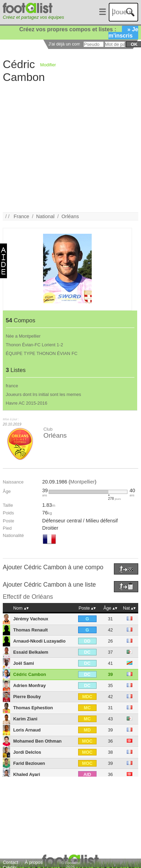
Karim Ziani (25, 719)
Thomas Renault (31, 630)
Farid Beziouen (29, 763)
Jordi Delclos (27, 752)
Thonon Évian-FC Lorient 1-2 (35, 345)
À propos (34, 862)
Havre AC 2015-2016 (27, 403)
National (45, 216)
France (21, 216)
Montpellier (82, 482)
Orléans (70, 216)
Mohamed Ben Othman (37, 741)
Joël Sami (24, 663)
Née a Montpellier (23, 336)
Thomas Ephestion (33, 708)
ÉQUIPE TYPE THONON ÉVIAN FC (42, 353)
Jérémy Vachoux (31, 619)
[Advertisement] (65, 147)
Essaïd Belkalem (31, 652)
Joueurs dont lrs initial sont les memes (44, 394)
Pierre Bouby (27, 697)
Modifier (48, 65)
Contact (10, 862)
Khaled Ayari (27, 774)
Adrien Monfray (30, 685)
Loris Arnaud (27, 730)
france (12, 386)
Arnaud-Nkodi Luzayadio (39, 641)
